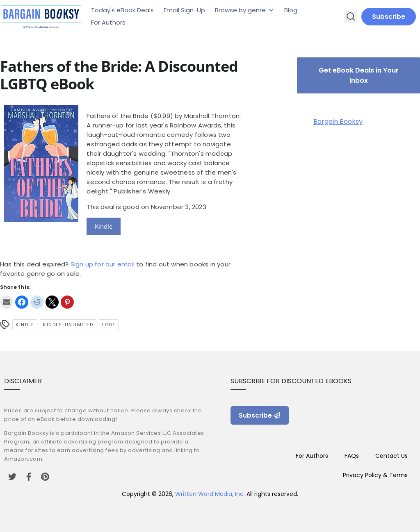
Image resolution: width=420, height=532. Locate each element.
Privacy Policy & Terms (375, 475)
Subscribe (389, 17)
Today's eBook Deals (122, 10)
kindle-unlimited (68, 325)
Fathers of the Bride (118, 116)
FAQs (352, 456)
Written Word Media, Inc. (210, 494)
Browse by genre (240, 10)
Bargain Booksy (338, 122)
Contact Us (391, 456)
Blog (291, 10)
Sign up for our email (103, 264)
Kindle (104, 226)
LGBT (109, 325)
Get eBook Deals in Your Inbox (359, 75)
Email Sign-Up (184, 10)
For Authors (108, 22)
